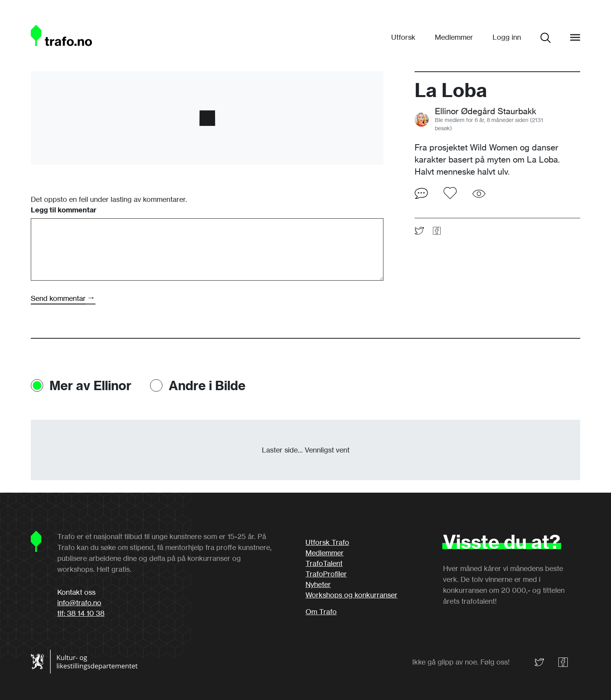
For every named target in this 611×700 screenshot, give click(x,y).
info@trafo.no (79, 603)
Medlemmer (454, 37)
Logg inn (507, 37)
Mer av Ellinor (90, 385)
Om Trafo (321, 612)
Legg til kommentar (64, 210)
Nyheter (318, 584)
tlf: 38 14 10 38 (81, 613)
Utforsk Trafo (327, 542)
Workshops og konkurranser (351, 595)
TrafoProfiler (326, 574)
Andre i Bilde (207, 385)
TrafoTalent (324, 563)
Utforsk (403, 37)
